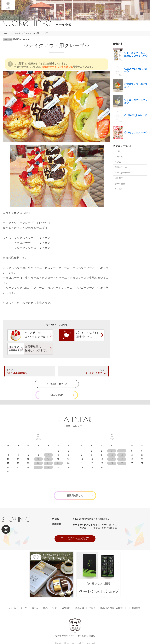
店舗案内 (66, 608)
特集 (55, 608)
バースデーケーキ (123, 173)
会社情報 (136, 608)
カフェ (118, 162)
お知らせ (119, 156)
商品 (45, 608)
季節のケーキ (121, 167)
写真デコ (80, 608)
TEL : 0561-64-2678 (75, 539)
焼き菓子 (119, 178)
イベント (119, 151)
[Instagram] (6, 529)
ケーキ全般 (16, 33)
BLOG (6, 33)
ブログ (92, 608)
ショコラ (119, 189)
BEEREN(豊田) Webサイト (114, 608)
